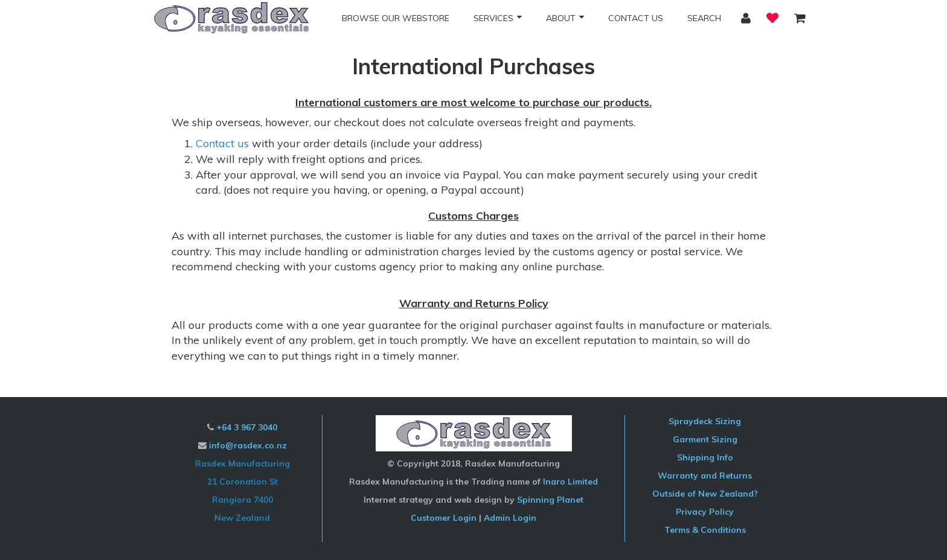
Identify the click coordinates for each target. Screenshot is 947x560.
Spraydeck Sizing (705, 421)
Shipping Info (705, 457)
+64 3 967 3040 (247, 427)
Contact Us (636, 18)
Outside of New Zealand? (705, 494)
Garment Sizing (705, 439)
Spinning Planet (550, 500)
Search (704, 18)
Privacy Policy (705, 512)
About (561, 18)
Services (493, 18)
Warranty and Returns (705, 476)
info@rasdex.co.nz (248, 445)
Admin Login (510, 518)
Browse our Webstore (396, 18)
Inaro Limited (570, 482)
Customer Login (444, 518)
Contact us (222, 143)
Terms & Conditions (705, 530)
